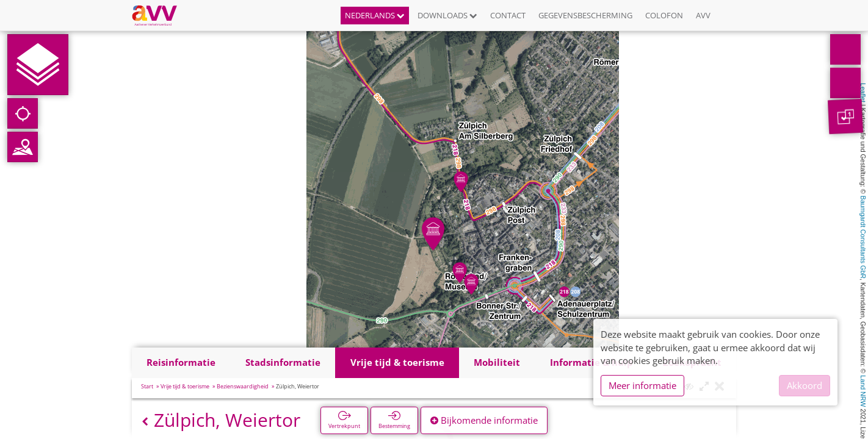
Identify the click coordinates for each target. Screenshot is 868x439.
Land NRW (863, 391)
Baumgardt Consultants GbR (863, 237)
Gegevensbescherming (585, 15)
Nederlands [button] (375, 15)
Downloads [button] (447, 15)
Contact (508, 15)
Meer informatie (642, 385)
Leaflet (863, 93)
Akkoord (805, 385)
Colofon (664, 15)
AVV (703, 15)
